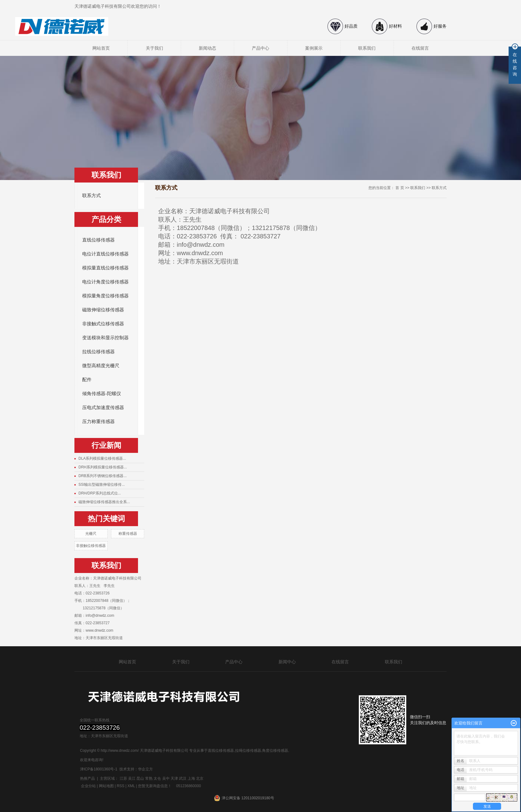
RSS (120, 786)
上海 (191, 778)
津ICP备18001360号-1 (99, 769)
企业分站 (88, 786)
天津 (174, 778)
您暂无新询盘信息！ (155, 786)
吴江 (132, 778)
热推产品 (87, 778)
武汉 (183, 778)
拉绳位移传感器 (248, 751)
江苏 (123, 778)
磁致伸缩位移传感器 (103, 310)
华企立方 (145, 769)
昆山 (140, 778)
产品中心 (260, 48)
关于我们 (154, 48)
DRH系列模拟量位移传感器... (103, 467)
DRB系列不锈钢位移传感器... (102, 476)
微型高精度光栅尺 (101, 366)
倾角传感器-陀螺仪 (102, 394)
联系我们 (367, 48)
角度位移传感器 (275, 751)
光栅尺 (91, 534)
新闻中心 (287, 662)
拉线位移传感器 (98, 352)
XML (131, 786)
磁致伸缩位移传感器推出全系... (104, 502)
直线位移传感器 (98, 240)
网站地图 (106, 786)
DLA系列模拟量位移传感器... (102, 458)
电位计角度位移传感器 (105, 282)
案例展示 (314, 48)
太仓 (157, 778)
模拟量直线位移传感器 (105, 268)
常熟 (149, 778)
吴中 (166, 778)
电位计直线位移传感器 (105, 254)
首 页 (400, 188)
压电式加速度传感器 (103, 408)
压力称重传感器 (98, 422)
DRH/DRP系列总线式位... (100, 493)
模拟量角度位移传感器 (105, 296)
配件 (87, 380)
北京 (200, 778)
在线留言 (420, 48)
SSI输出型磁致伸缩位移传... (102, 485)
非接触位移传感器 (91, 546)
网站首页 (101, 48)
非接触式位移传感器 (103, 324)
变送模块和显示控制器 (105, 338)
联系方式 (91, 196)
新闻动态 (207, 48)
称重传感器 (128, 534)
